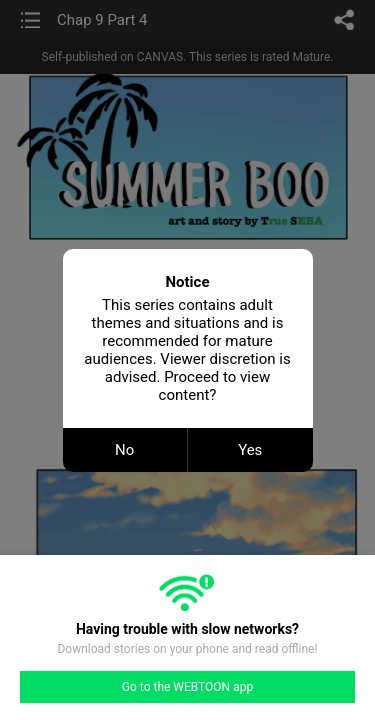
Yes (250, 450)
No (124, 450)
